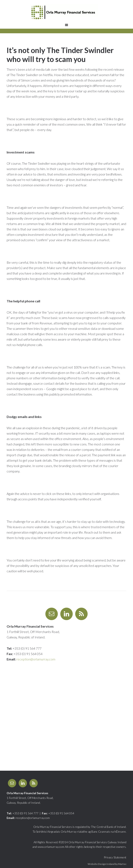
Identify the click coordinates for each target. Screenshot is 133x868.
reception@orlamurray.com (36, 659)
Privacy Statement (115, 857)
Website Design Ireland (101, 864)
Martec (122, 864)
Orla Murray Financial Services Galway (66, 12)
